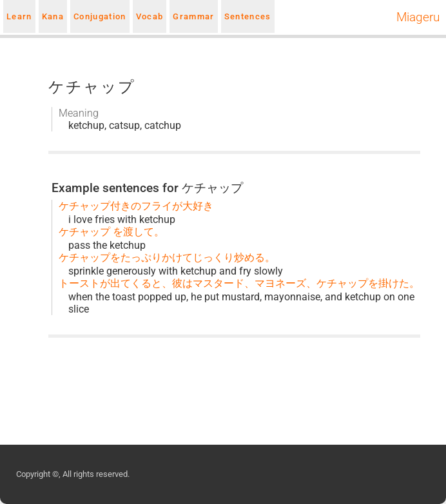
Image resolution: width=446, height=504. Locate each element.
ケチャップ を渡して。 (111, 232)
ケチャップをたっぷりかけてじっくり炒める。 (167, 257)
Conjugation (100, 16)
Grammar (193, 16)
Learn (19, 16)
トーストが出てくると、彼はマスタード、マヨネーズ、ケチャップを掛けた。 (239, 283)
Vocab (150, 16)
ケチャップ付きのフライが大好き (136, 206)
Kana (53, 16)
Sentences (248, 16)
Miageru (418, 17)
